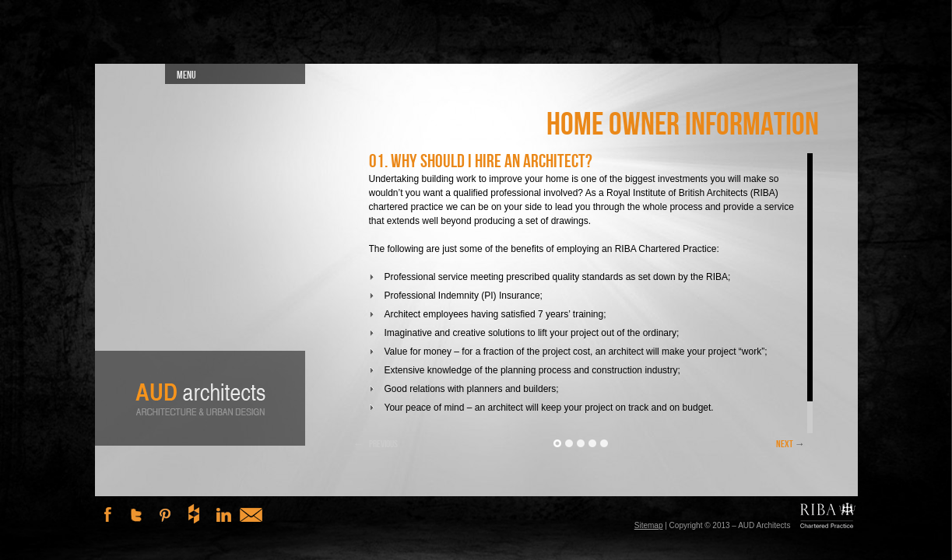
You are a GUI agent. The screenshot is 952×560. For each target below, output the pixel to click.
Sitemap (649, 525)
